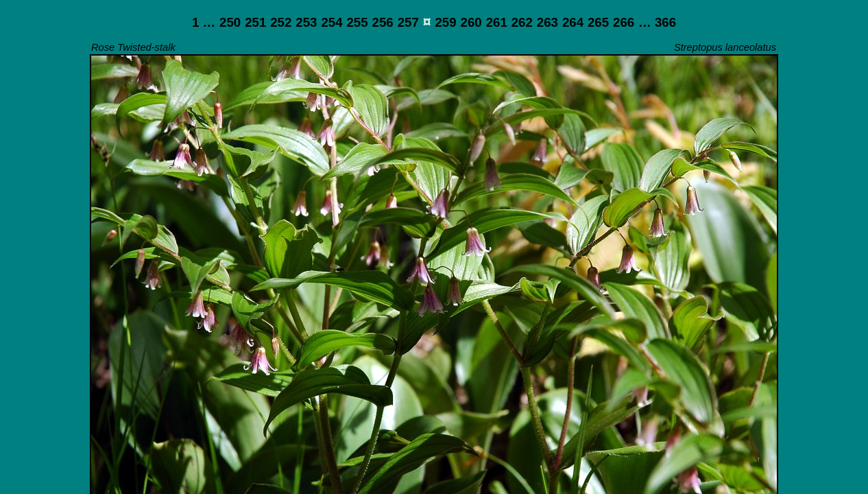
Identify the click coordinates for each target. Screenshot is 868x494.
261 (497, 22)
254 (331, 22)
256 (383, 22)
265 (598, 22)
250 (230, 22)
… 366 (657, 22)
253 (306, 22)
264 (573, 22)
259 (445, 22)
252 (281, 22)
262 (522, 22)
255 (357, 22)
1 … (204, 22)
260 (471, 22)
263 (547, 22)
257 (408, 22)
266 (624, 22)
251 (255, 22)
